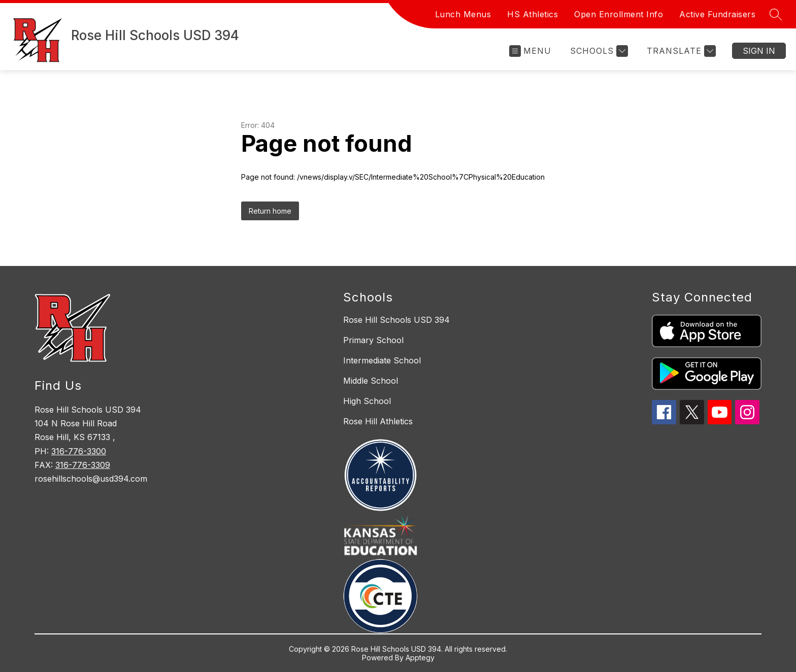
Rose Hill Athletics (378, 421)
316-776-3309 (83, 465)
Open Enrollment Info (619, 14)
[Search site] (776, 14)
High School (367, 401)
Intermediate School (382, 360)
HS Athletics (533, 14)
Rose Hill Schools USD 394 (396, 320)
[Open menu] (530, 51)
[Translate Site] (680, 51)
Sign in (759, 51)
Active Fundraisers (717, 14)
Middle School (371, 381)
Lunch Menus (463, 14)
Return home (270, 211)
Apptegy (420, 658)
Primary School (373, 340)
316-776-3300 (79, 451)
